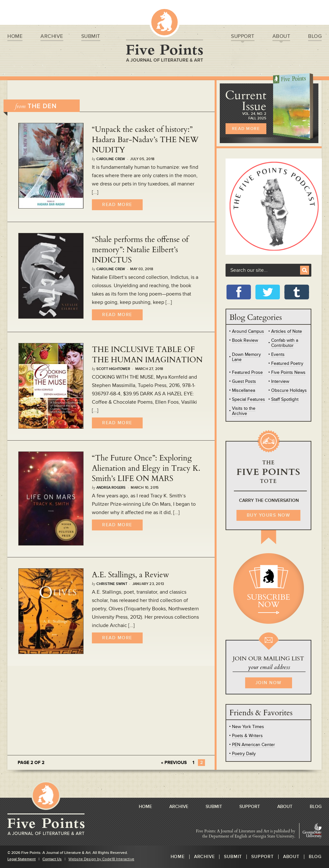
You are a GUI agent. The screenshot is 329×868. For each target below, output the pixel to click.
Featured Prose (247, 372)
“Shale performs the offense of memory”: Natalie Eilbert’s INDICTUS (140, 250)
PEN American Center (253, 745)
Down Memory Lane (246, 357)
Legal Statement (22, 859)
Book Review (245, 340)
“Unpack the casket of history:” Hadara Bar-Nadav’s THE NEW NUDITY (145, 140)
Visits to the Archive (244, 411)
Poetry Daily (244, 754)
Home (15, 37)
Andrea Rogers (111, 488)
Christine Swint (112, 584)
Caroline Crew (111, 159)
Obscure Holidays (289, 390)
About (281, 37)
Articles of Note (287, 331)
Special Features (249, 399)
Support (243, 37)
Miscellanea (244, 390)
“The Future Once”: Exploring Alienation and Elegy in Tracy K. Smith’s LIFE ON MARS (146, 468)
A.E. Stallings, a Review (131, 575)
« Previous (174, 763)
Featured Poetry (287, 363)
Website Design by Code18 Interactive (101, 859)
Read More (117, 205)
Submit (91, 37)
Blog (315, 37)
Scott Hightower (113, 369)
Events (278, 354)
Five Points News (288, 372)
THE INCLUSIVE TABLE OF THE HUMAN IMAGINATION (147, 355)
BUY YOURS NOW (269, 515)
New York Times (248, 727)
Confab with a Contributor (285, 343)
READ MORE (246, 129)
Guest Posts (244, 381)
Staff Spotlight (285, 399)
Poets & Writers (247, 736)
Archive (52, 37)
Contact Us (52, 859)
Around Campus (248, 331)
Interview (280, 381)
